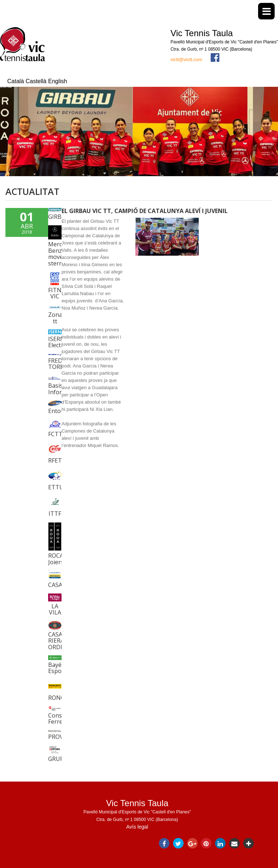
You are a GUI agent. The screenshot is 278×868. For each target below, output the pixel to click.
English (58, 81)
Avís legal (137, 827)
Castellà (37, 81)
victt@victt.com (186, 59)
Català (16, 81)
